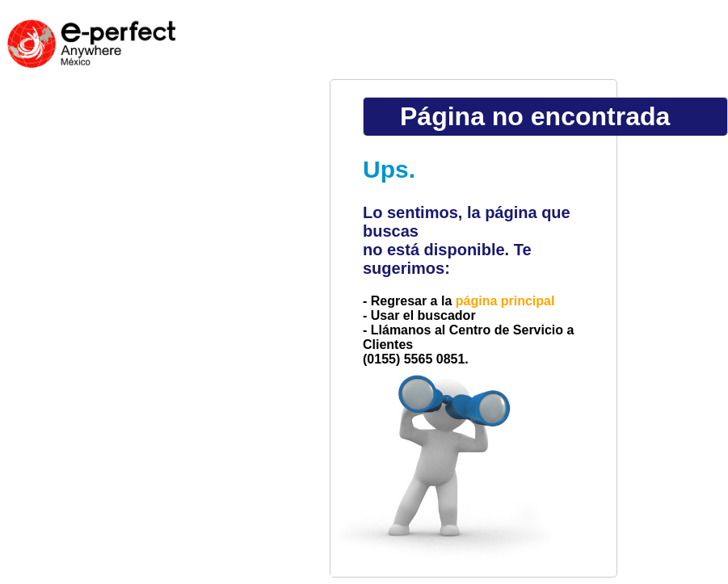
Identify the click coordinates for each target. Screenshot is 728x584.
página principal (505, 301)
